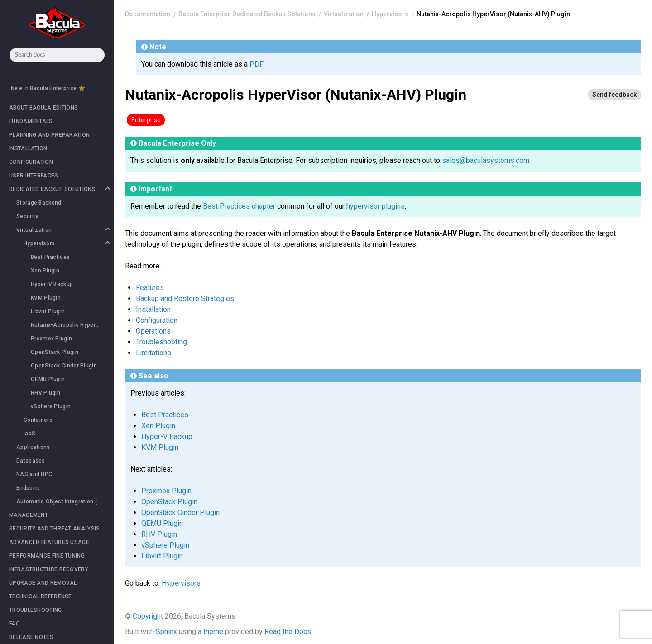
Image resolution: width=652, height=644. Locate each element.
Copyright (148, 616)
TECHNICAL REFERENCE (41, 596)
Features (150, 288)
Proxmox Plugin (51, 339)
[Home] (148, 14)
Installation (153, 309)
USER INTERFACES (34, 176)
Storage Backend (39, 203)
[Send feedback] (614, 95)
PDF (256, 64)
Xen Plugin (45, 271)
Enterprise (146, 120)
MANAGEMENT (29, 515)
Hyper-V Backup (52, 284)
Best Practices (50, 257)
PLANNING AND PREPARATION (49, 135)
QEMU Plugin (48, 379)
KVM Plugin (46, 298)
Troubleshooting (161, 342)
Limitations (153, 353)
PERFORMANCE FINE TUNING (47, 556)
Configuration (157, 320)
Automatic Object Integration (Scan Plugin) (65, 501)
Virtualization (63, 230)
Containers (38, 420)
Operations (153, 331)
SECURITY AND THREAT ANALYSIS (54, 529)
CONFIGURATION (31, 162)
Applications (33, 447)
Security (27, 216)
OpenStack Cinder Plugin (64, 366)
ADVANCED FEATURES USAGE (49, 542)
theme (213, 632)
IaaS (29, 434)
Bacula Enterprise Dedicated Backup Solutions (247, 14)
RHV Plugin (46, 393)
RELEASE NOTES (31, 637)
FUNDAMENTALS (31, 121)
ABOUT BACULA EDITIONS (43, 108)
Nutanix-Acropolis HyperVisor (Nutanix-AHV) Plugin (72, 325)
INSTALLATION (28, 148)
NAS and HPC (34, 474)
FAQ (14, 624)
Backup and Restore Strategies (185, 298)
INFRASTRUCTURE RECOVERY (49, 569)
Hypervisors (67, 243)
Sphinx (166, 632)
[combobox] (57, 55)
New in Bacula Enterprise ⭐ (48, 88)
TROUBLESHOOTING (36, 610)
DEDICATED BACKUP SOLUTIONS (59, 189)
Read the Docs (288, 632)
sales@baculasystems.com (486, 160)
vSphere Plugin (51, 406)
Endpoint (28, 488)
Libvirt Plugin (48, 311)
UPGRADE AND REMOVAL (43, 583)
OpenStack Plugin (55, 352)
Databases (31, 461)
